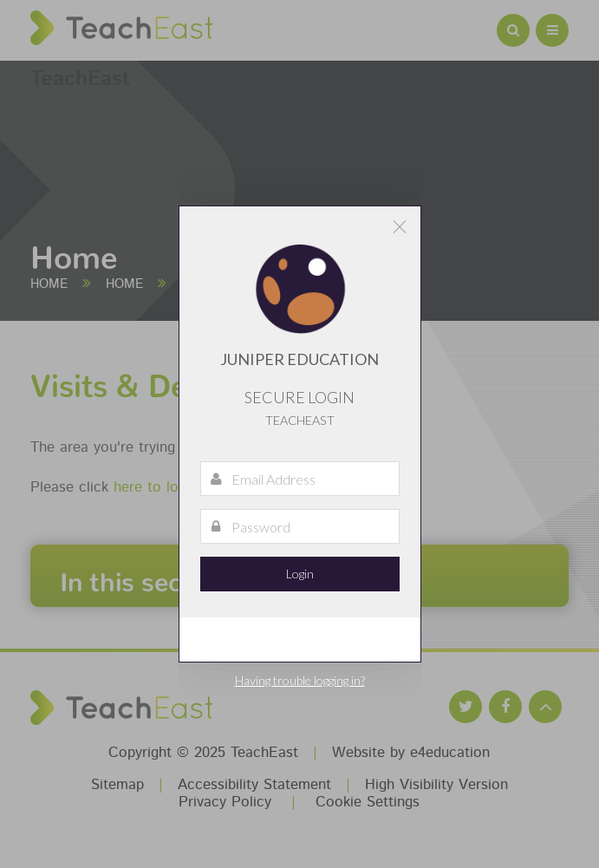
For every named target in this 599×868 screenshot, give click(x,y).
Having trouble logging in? (300, 680)
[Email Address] (300, 479)
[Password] (300, 526)
